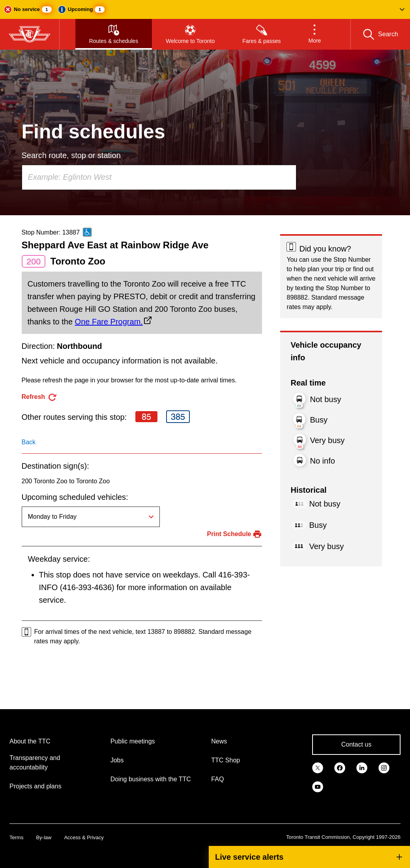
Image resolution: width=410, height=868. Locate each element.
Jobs (117, 760)
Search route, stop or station (71, 155)
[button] (205, 9)
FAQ (217, 779)
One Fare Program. (109, 322)
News (219, 741)
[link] (318, 767)
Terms (16, 837)
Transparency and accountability (35, 763)
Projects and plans (36, 786)
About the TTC (30, 741)
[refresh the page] (40, 397)
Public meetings (133, 741)
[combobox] (159, 177)
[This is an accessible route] (87, 232)
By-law (44, 837)
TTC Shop (226, 760)
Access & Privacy (84, 837)
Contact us (356, 744)
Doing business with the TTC (151, 779)
